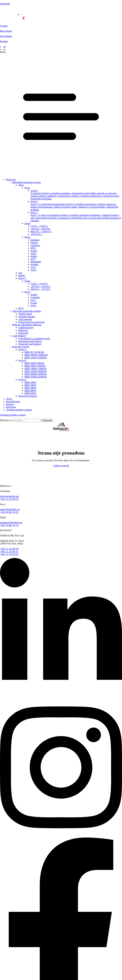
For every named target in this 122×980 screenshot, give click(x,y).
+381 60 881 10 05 (9, 512)
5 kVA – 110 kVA (39, 226)
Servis (9, 399)
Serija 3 (76, 195)
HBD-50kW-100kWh (35, 366)
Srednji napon (25, 314)
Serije (27, 188)
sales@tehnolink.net (10, 509)
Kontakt (4, 41)
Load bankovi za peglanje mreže (34, 338)
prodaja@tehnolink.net (11, 522)
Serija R (22, 360)
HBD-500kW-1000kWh (36, 355)
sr (4, 49)
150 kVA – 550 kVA (40, 229)
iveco (33, 267)
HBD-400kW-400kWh (36, 374)
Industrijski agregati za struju (26, 182)
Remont (10, 404)
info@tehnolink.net (10, 496)
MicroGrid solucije (28, 396)
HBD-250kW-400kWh (36, 371)
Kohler (34, 256)
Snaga (27, 223)
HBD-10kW (30, 382)
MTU (33, 248)
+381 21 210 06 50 (9, 549)
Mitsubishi (36, 262)
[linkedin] (61, 696)
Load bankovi (19, 336)
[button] (61, 113)
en (4, 47)
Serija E (22, 380)
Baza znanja (6, 31)
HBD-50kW (30, 393)
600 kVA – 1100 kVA (41, 232)
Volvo (33, 254)
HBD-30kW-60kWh (34, 363)
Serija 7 (76, 217)
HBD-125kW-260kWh (36, 358)
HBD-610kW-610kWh (36, 377)
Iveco (33, 300)
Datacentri (23, 333)
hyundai (34, 264)
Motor (27, 237)
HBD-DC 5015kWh (34, 352)
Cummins (35, 245)
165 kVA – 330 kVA (40, 286)
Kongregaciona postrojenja (31, 322)
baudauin (35, 240)
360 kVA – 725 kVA (40, 289)
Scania (34, 251)
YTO (33, 259)
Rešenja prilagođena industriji (27, 325)
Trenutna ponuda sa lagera (19, 410)
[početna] (61, 15)
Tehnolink (5, 4)
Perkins (34, 243)
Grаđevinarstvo (26, 328)
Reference (11, 407)
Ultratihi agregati (27, 317)
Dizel (21, 185)
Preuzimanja (6, 36)
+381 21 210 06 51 (9, 551)
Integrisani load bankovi (30, 341)
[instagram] (61, 836)
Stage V (22, 278)
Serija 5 (76, 206)
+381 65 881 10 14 (9, 525)
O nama (4, 26)
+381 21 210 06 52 (9, 499)
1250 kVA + (36, 234)
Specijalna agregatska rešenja (27, 311)
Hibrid (22, 275)
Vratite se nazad (61, 466)
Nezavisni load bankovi (30, 344)
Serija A (22, 349)
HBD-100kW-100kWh (36, 369)
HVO (21, 308)
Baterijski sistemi (21, 347)
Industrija (23, 330)
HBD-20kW (30, 385)
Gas (20, 273)
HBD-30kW (30, 388)
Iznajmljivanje (13, 401)
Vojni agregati (25, 319)
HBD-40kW (30, 391)
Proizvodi (11, 180)
